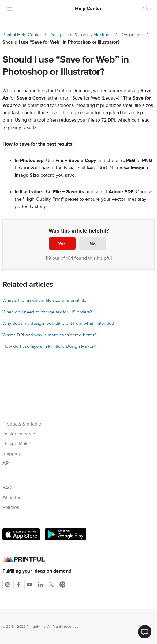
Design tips (131, 35)
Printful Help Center (22, 35)
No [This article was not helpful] (93, 244)
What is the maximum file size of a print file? (45, 300)
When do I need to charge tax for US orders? (47, 312)
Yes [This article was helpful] (62, 244)
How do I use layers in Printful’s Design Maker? (49, 346)
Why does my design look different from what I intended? (59, 323)
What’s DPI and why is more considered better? (50, 335)
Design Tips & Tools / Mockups (81, 35)
